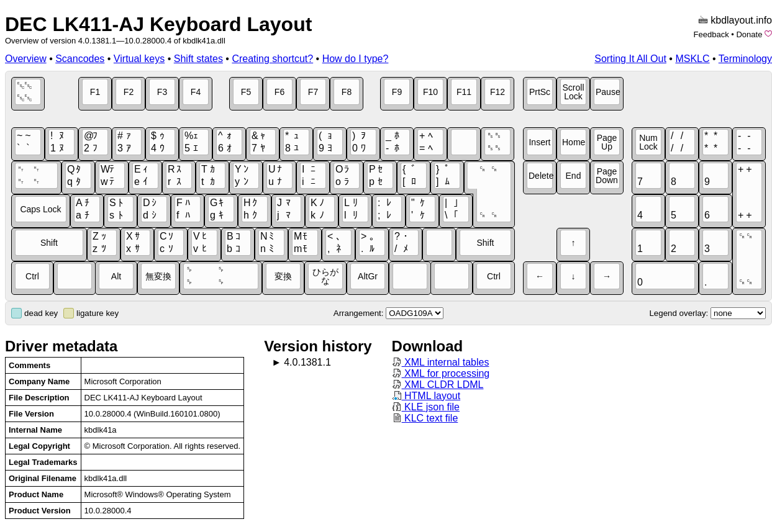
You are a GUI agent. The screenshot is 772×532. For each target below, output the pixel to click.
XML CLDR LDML (438, 385)
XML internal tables (441, 362)
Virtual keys (139, 59)
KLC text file (425, 418)
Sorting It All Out (630, 59)
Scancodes (80, 59)
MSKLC (692, 59)
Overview (26, 59)
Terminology (745, 59)
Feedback (711, 34)
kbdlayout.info (741, 20)
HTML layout (426, 396)
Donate (749, 34)
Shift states (198, 59)
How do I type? (356, 59)
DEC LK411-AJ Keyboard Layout (158, 24)
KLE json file (426, 407)
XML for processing (441, 373)
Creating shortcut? (272, 59)
